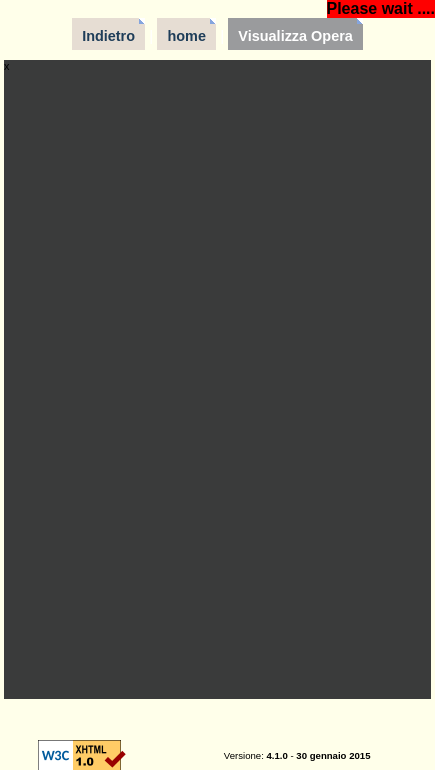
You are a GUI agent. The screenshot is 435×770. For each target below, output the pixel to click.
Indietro (108, 36)
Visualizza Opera (295, 36)
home (186, 36)
